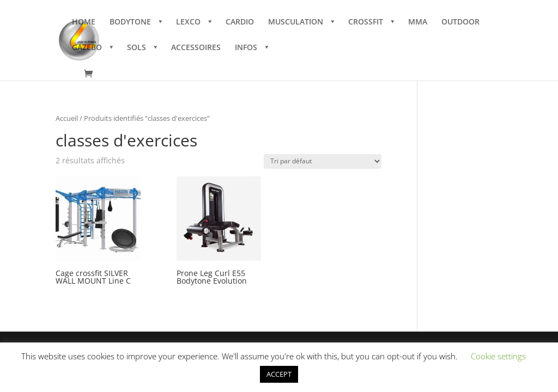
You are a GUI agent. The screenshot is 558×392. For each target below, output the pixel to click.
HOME (84, 22)
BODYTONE (130, 22)
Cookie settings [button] (498, 356)
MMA (418, 22)
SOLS (137, 48)
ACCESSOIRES (196, 48)
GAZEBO (87, 48)
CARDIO (240, 22)
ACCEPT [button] (279, 374)
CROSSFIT (366, 22)
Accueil (67, 118)
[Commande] (323, 161)
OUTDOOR (460, 22)
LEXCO (188, 22)
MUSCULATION (296, 22)
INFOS (246, 48)
